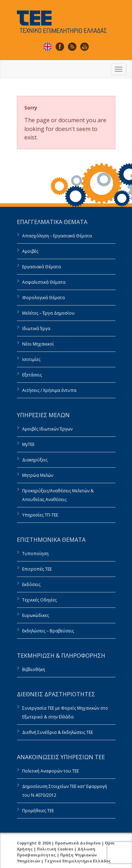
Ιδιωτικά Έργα (36, 328)
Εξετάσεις (32, 375)
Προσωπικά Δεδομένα (78, 843)
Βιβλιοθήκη (34, 669)
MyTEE (28, 444)
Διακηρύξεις (35, 460)
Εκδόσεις (31, 584)
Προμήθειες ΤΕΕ (38, 811)
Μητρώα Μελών (38, 475)
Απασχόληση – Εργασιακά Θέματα (57, 236)
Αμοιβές (30, 251)
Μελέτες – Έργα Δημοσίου (48, 313)
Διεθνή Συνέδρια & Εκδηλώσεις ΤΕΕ (58, 732)
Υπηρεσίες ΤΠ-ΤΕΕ (40, 515)
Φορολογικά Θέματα (43, 298)
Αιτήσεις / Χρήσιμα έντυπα (49, 390)
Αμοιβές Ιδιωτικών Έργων (47, 429)
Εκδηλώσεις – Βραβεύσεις (48, 631)
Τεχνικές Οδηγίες (39, 600)
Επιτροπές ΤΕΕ (37, 569)
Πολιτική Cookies (55, 849)
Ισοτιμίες (31, 359)
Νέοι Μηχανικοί (38, 344)
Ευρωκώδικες (36, 615)
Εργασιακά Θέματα (42, 267)
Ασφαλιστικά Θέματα (44, 282)
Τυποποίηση (35, 554)
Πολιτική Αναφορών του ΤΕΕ (51, 771)
